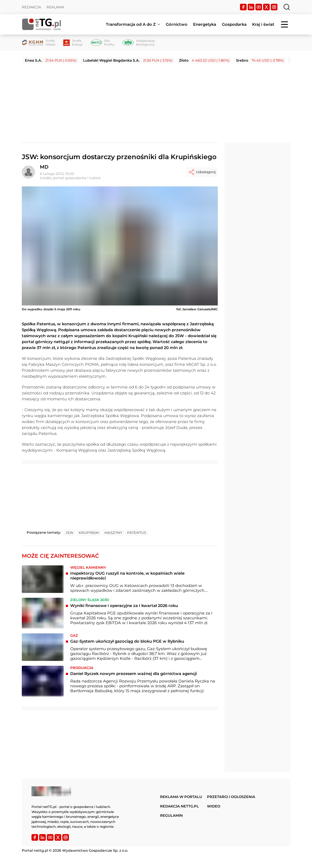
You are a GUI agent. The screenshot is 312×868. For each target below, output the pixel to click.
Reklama (55, 7)
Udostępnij (202, 172)
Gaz (74, 635)
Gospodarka (234, 24)
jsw (70, 533)
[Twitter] (266, 7)
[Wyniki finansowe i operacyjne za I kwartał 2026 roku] (43, 613)
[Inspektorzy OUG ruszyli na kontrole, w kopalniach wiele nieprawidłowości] (43, 579)
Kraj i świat (263, 24)
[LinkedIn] (251, 7)
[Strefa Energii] (73, 43)
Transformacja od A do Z (131, 24)
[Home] (42, 24)
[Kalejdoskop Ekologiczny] (138, 43)
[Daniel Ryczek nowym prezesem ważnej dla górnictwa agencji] (43, 681)
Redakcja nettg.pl (179, 806)
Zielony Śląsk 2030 (90, 600)
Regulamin (171, 816)
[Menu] (285, 24)
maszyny (113, 533)
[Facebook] (243, 7)
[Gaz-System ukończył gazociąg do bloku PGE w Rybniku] (43, 647)
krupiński (89, 533)
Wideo (214, 806)
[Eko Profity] (103, 43)
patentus (137, 533)
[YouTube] (259, 7)
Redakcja (31, 7)
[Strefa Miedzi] (39, 43)
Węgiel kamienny (88, 567)
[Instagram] (274, 7)
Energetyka (205, 24)
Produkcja (82, 668)
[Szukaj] (287, 7)
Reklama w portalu (181, 797)
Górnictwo (177, 24)
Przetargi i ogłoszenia (231, 797)
